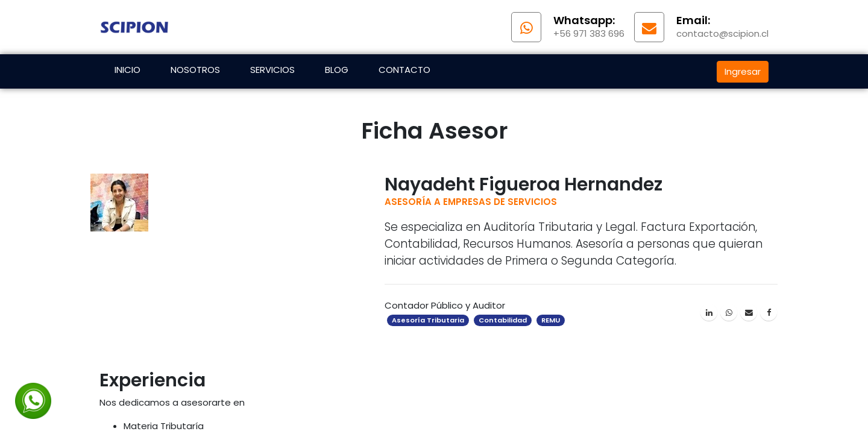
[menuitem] (127, 71)
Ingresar (743, 71)
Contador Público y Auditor (445, 305)
